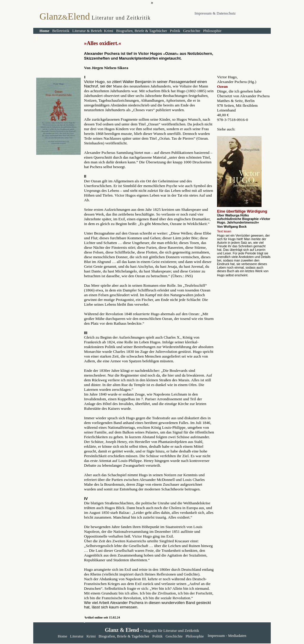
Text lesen (224, 231)
